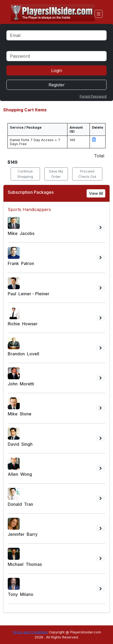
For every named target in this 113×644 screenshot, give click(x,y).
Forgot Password (93, 96)
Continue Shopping (25, 174)
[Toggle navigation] (99, 14)
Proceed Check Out (87, 174)
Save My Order (56, 174)
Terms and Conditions (30, 632)
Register (57, 85)
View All (96, 193)
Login (57, 70)
